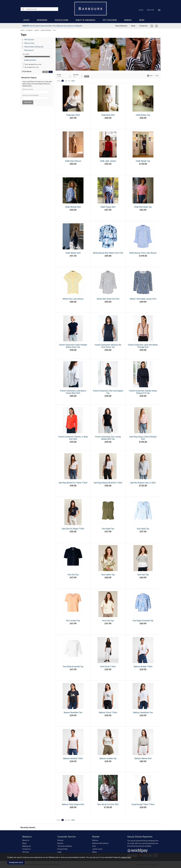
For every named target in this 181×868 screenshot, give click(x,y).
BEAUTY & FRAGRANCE (85, 20)
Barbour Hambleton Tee (143, 713)
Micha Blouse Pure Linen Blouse (143, 253)
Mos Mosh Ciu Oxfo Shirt (108, 804)
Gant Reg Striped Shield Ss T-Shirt (108, 483)
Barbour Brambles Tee (73, 713)
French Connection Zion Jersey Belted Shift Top (108, 438)
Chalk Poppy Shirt (108, 207)
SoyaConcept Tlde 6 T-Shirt (143, 804)
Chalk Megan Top (143, 161)
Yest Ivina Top (108, 621)
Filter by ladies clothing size (34, 47)
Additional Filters (30, 60)
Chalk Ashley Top (143, 115)
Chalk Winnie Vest (73, 253)
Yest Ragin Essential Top (143, 621)
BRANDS (128, 20)
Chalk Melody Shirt (73, 207)
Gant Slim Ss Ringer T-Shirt (73, 529)
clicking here (126, 857)
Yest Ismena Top (73, 621)
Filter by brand (29, 40)
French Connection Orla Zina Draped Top (108, 392)
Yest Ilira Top (73, 575)
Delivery (60, 840)
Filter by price (29, 50)
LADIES (26, 20)
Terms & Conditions (65, 846)
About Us (26, 840)
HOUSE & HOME (61, 20)
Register (151, 10)
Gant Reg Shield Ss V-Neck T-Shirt (73, 483)
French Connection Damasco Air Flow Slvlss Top (108, 346)
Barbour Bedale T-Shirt (143, 667)
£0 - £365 (26, 54)
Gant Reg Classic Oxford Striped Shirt (143, 438)
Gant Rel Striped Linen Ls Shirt (143, 483)
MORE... (142, 20)
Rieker (95, 852)
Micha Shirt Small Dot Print (108, 299)
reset (45, 72)
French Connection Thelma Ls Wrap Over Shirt (73, 438)
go (51, 72)
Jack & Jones (97, 849)
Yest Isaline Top (108, 575)
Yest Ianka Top (108, 529)
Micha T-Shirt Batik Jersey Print (143, 299)
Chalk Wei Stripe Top (143, 207)
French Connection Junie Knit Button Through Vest (143, 346)
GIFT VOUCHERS (110, 20)
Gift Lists (26, 852)
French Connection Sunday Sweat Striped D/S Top (143, 392)
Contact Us (143, 26)
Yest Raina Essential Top (73, 667)
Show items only (32, 64)
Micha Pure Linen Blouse (73, 299)
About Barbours (121, 26)
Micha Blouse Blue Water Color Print (108, 253)
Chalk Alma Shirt (108, 115)
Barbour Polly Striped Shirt (73, 804)
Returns (60, 843)
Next (73, 81)
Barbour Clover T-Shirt (108, 713)
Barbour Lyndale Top (108, 758)
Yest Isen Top (143, 575)
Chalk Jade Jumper (108, 161)
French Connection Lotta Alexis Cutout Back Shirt (73, 392)
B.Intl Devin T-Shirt (108, 667)
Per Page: (78, 76)
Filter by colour (29, 43)
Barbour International (100, 843)
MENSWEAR (42, 20)
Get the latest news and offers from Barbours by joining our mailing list (52, 26)
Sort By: (64, 76)
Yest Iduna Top (143, 529)
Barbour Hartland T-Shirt (73, 758)
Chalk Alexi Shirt (73, 115)
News (133, 26)
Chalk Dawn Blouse (73, 161)
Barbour (95, 840)
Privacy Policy (63, 849)
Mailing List (27, 846)
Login (141, 10)
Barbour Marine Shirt (143, 758)
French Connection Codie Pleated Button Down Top (73, 346)
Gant (94, 846)
